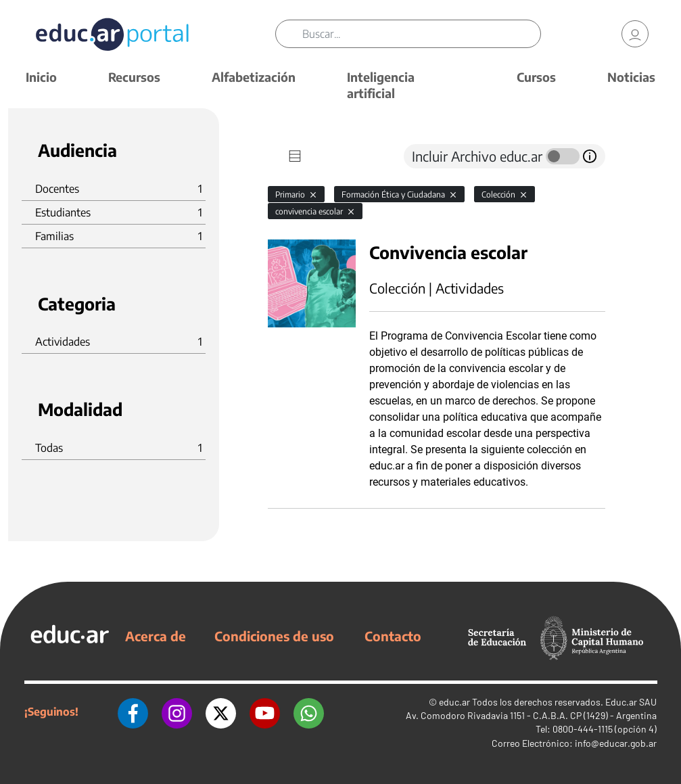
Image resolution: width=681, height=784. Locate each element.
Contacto (393, 636)
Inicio (41, 77)
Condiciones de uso (274, 636)
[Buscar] (421, 34)
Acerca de (156, 636)
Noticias (631, 77)
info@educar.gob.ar (616, 743)
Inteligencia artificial (381, 85)
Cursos (536, 77)
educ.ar (454, 702)
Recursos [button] (134, 77)
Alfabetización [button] (254, 77)
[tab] (295, 156)
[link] (635, 34)
